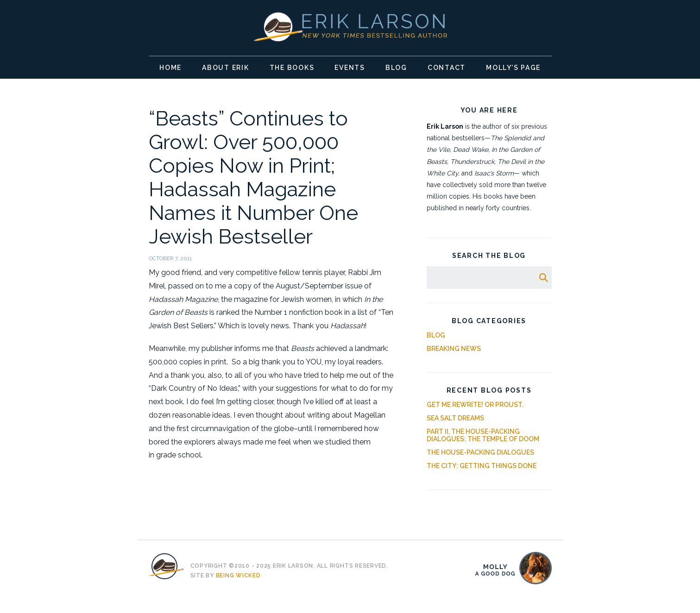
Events (350, 68)
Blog (396, 68)
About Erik (226, 68)
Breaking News (454, 349)
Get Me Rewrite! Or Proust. (475, 405)
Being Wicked (238, 575)
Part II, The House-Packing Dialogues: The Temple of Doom (483, 435)
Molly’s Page (513, 68)
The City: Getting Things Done (482, 466)
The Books (292, 68)
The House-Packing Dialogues (480, 452)
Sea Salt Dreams (455, 418)
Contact (447, 68)
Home (170, 68)
